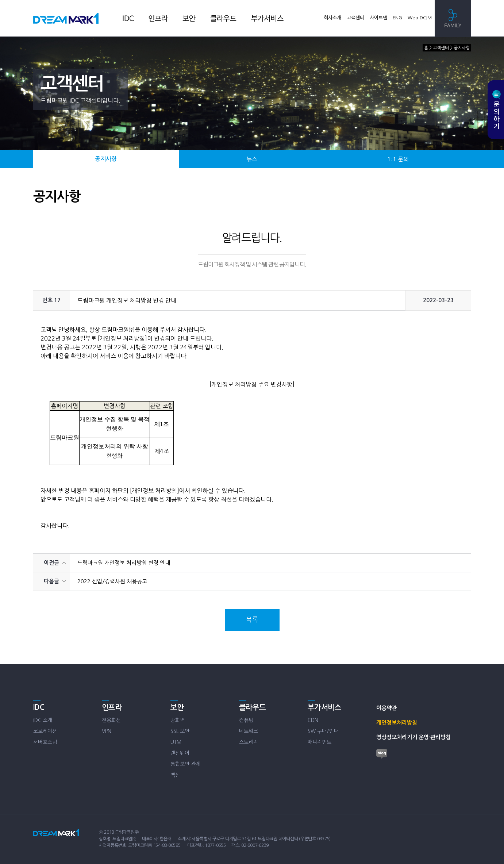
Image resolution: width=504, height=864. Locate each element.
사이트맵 (378, 18)
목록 (252, 620)
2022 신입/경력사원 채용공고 (112, 581)
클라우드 (253, 707)
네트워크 (249, 731)
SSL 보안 (180, 731)
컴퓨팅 (246, 720)
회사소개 (332, 18)
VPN (107, 731)
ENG (397, 18)
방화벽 (178, 720)
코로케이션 (45, 731)
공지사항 (106, 159)
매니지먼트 (320, 742)
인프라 (112, 707)
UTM (176, 742)
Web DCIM (420, 18)
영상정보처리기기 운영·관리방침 (413, 737)
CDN (313, 720)
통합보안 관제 (185, 764)
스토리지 (249, 742)
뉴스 (252, 159)
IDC (39, 707)
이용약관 (386, 708)
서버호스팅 (45, 742)
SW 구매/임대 (323, 731)
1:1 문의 (398, 159)
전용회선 (111, 720)
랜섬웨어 (180, 753)
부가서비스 (325, 707)
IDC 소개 (43, 720)
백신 (175, 775)
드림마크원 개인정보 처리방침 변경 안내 (124, 563)
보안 (177, 707)
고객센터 (355, 18)
